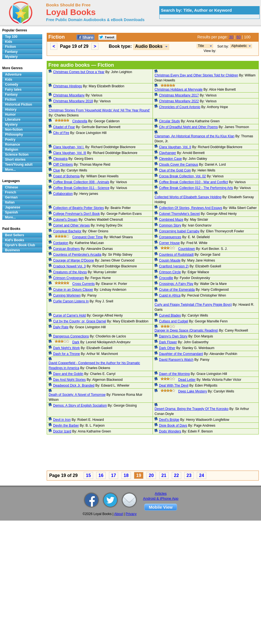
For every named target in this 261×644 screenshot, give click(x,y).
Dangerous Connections (71, 336)
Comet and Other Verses (71, 225)
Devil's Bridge (169, 420)
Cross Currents (84, 284)
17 (114, 475)
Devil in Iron (62, 420)
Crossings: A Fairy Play (176, 284)
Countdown (187, 249)
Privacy (131, 514)
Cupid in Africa (170, 295)
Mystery (11, 57)
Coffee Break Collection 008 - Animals (81, 182)
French (11, 192)
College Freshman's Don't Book (76, 214)
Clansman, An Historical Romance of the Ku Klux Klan (194, 136)
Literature (13, 120)
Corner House (169, 243)
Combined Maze (171, 220)
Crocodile (166, 278)
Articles (161, 493)
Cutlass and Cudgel (174, 321)
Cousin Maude (170, 260)
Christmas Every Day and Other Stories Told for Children (196, 75)
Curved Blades (170, 315)
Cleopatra (60, 159)
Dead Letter (187, 380)
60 (239, 37)
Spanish (12, 212)
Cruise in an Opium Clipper (73, 290)
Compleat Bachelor (67, 231)
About (119, 514)
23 (189, 475)
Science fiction (17, 155)
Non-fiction (14, 130)
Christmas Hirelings (68, 86)
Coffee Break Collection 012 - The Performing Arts (196, 188)
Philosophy (14, 135)
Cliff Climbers (63, 165)
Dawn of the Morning (174, 374)
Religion (12, 150)
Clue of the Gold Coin (175, 170)
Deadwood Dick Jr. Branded (74, 386)
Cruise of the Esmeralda (177, 290)
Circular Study (169, 121)
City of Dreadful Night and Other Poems (188, 127)
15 (88, 475)
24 (202, 475)
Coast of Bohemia (66, 176)
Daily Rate (61, 327)
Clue (57, 170)
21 (164, 475)
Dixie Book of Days (173, 426)
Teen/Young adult (19, 165)
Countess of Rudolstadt (176, 255)
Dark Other (167, 348)
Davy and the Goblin (68, 374)
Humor (10, 115)
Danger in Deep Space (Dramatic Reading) (186, 330)
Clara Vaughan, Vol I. (69, 147)
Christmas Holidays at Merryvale (179, 89)
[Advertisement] (129, 453)
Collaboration (63, 194)
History (11, 110)
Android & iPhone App (161, 498)
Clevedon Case (170, 159)
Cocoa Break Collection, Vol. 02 (182, 176)
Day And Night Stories (69, 380)
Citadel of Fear (64, 127)
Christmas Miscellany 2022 (179, 101)
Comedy (12, 84)
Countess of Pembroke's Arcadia (77, 255)
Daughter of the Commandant (181, 354)
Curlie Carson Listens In (71, 301)
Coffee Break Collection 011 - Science (81, 188)
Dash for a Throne (67, 354)
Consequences (170, 237)
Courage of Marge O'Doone (74, 260)
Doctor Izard (62, 431)
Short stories (15, 160)
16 (101, 475)
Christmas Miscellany (69, 95)
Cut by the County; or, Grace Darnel (80, 321)
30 (231, 37)
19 (139, 475)
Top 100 (11, 37)
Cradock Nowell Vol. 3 (69, 266)
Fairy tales (13, 89)
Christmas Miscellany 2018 (73, 101)
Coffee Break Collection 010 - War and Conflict (193, 182)
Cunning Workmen (67, 295)
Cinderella (80, 121)
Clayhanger (167, 153)
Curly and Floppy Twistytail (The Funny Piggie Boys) (193, 305)
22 (177, 475)
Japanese (13, 207)
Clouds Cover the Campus (179, 165)
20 (151, 475)
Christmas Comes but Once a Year (79, 72)
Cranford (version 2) (174, 266)
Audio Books (149, 46)
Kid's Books (15, 240)
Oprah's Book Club (20, 245)
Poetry (10, 140)
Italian (10, 202)
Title (201, 46)
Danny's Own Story (173, 336)
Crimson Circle (170, 272)
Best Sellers (15, 235)
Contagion (61, 243)
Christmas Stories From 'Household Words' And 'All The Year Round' (99, 110)
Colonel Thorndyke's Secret (179, 214)
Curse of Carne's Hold (69, 315)
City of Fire (61, 133)
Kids (9, 42)
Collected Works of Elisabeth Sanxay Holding (188, 197)
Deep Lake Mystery (192, 391)
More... (10, 170)
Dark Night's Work (66, 348)
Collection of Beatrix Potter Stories (79, 208)
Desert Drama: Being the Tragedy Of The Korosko (192, 409)
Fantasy (11, 52)
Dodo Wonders (170, 431)
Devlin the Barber (66, 426)
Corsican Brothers (66, 249)
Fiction (10, 47)
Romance (13, 145)
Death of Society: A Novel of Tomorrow (77, 395)
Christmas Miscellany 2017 (179, 95)
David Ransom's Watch (176, 360)
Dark (76, 342)
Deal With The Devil (174, 386)
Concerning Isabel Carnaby (179, 231)
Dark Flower (168, 342)
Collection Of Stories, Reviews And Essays (191, 208)
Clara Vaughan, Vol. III (70, 153)
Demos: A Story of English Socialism (80, 406)
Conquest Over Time (88, 237)
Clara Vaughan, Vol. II (175, 147)
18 (126, 475)
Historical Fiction (18, 105)
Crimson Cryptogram (69, 278)
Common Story (170, 225)
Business (12, 250)
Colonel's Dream (65, 220)
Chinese (12, 187)
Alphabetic (239, 46)
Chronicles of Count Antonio (180, 107)
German (11, 197)
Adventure (13, 74)
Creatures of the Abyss (70, 272)
